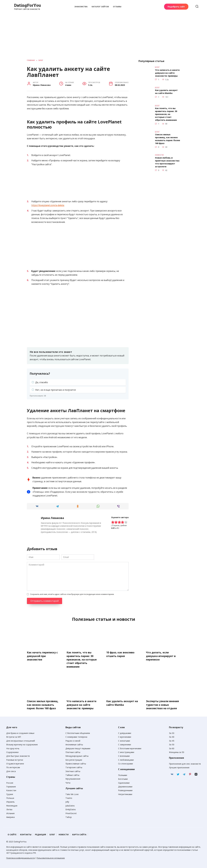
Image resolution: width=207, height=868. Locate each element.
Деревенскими (125, 786)
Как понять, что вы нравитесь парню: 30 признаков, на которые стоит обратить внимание (166, 114)
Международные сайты (77, 755)
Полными (123, 774)
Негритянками (125, 794)
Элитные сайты (73, 771)
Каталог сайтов (100, 7)
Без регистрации (74, 759)
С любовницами (126, 759)
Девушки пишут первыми (78, 748)
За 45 (172, 740)
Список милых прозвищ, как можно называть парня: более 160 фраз (168, 138)
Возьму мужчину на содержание (22, 744)
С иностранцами (126, 751)
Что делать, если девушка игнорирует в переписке (161, 656)
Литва (9, 809)
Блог (52, 834)
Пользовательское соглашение (51, 857)
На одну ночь (13, 748)
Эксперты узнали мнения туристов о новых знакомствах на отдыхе (162, 704)
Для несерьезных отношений (21, 740)
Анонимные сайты (74, 744)
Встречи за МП (14, 736)
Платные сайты (73, 751)
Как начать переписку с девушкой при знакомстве (42, 656)
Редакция (40, 834)
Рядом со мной (73, 740)
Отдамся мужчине (15, 763)
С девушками (125, 732)
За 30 (172, 732)
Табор (69, 816)
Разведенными (125, 790)
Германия (11, 786)
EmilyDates (71, 809)
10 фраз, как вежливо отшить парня (120, 654)
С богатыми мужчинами (130, 748)
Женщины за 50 (176, 751)
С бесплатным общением (78, 732)
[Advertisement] (103, 31)
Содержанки (12, 751)
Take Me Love (72, 794)
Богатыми (123, 778)
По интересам (13, 767)
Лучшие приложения (179, 767)
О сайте (12, 834)
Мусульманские (73, 778)
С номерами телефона (76, 736)
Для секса (11, 771)
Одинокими (124, 782)
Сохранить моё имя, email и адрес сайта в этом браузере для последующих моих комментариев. (72, 594)
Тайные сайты (72, 774)
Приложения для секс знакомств (185, 763)
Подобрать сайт (176, 7)
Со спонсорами (126, 763)
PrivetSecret (71, 813)
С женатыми (124, 740)
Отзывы (117, 7)
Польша (10, 797)
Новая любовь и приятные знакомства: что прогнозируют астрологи (167, 161)
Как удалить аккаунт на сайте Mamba (166, 91)
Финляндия (12, 805)
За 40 (172, 736)
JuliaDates (70, 805)
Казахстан (11, 790)
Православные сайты (76, 763)
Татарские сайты (74, 767)
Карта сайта (79, 834)
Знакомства (81, 7)
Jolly (67, 801)
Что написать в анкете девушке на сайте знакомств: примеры (167, 73)
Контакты (26, 834)
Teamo (69, 797)
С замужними (125, 744)
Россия (10, 782)
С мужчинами (125, 736)
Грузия (10, 794)
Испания (10, 813)
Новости (64, 834)
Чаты (68, 782)
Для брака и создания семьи (20, 732)
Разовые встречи (15, 759)
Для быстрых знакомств (18, 755)
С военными (124, 755)
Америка (10, 816)
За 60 (172, 748)
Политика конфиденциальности (21, 857)
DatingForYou (27, 5)
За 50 (172, 744)
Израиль (10, 801)
